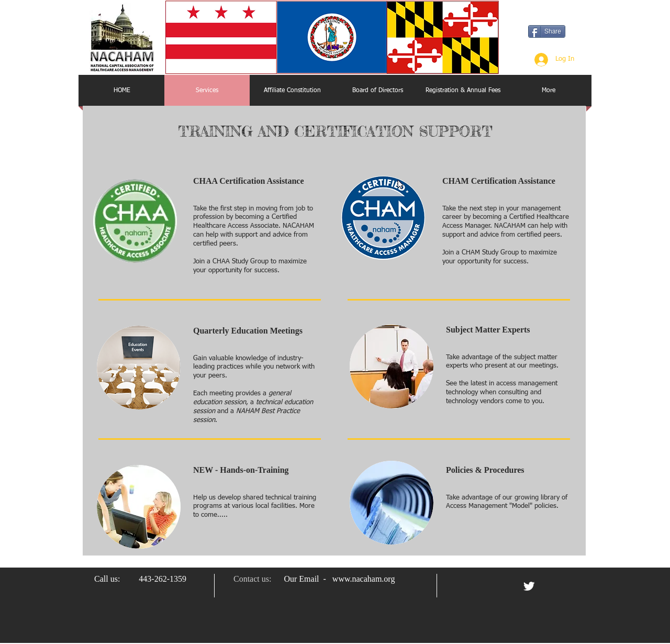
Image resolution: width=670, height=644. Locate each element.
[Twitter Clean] (529, 586)
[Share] (547, 31)
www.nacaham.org (364, 579)
